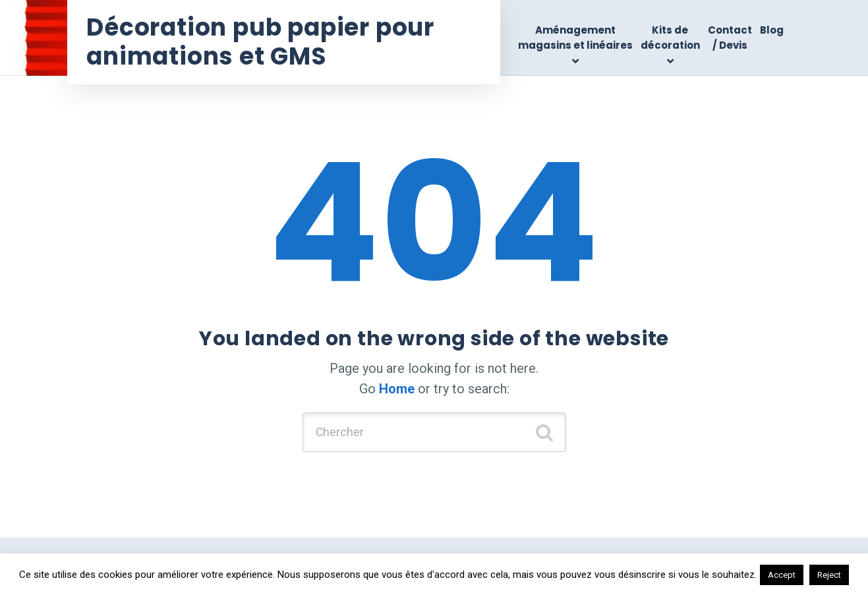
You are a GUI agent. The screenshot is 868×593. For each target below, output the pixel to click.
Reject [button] (829, 575)
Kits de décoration (670, 38)
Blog (772, 30)
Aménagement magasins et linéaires (575, 38)
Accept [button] (782, 575)
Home (397, 389)
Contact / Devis (730, 38)
